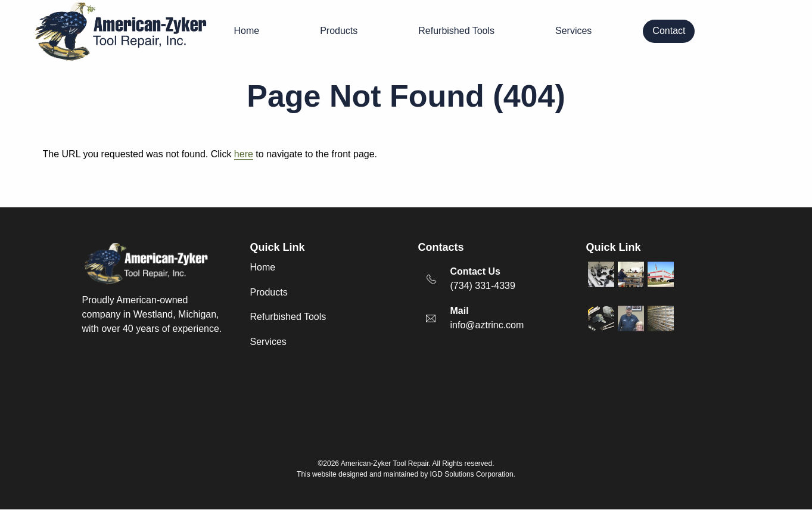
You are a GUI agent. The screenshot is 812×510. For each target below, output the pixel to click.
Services (573, 31)
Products (339, 31)
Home (247, 31)
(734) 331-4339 (483, 286)
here (244, 154)
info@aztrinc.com (487, 325)
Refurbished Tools (456, 31)
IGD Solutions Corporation (472, 474)
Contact (669, 31)
